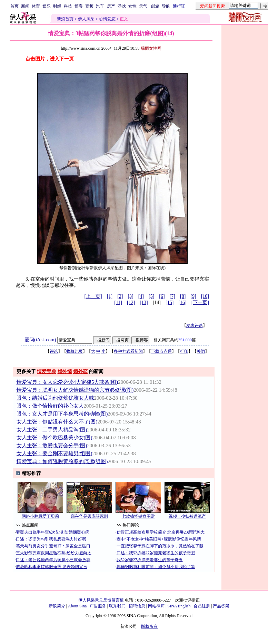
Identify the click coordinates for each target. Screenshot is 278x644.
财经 (57, 6)
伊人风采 (86, 19)
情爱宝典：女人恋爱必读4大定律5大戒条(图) (67, 382)
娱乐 (47, 6)
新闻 (25, 6)
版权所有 (149, 626)
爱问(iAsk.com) (40, 340)
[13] (144, 303)
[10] (205, 296)
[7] (172, 296)
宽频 (89, 6)
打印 (184, 351)
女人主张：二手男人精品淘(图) (52, 430)
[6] (162, 296)
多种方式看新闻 (128, 351)
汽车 (100, 6)
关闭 (201, 351)
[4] (141, 296)
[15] (170, 303)
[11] (118, 303)
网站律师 (156, 606)
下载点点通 (161, 351)
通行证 (179, 6)
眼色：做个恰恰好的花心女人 (50, 406)
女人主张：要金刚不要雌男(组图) (54, 453)
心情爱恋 (107, 19)
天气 (143, 6)
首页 (14, 6)
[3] (130, 296)
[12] (131, 303)
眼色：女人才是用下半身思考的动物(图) (62, 414)
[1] (110, 296)
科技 (68, 6)
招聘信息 (137, 606)
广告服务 (98, 606)
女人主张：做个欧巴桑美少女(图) (54, 438)
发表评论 (195, 325)
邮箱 (155, 6)
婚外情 (65, 372)
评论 (54, 351)
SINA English (179, 606)
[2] (120, 296)
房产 (111, 6)
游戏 (122, 6)
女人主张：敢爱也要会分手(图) (52, 446)
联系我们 (117, 606)
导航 (166, 6)
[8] (183, 296)
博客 (79, 6)
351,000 (185, 340)
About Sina (77, 606)
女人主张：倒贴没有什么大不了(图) (57, 422)
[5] (151, 296)
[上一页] (93, 296)
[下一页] (200, 303)
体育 (36, 6)
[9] (193, 296)
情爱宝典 (47, 372)
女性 (132, 6)
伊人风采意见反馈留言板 (101, 600)
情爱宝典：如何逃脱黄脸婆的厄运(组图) (62, 461)
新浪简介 (57, 606)
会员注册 (202, 606)
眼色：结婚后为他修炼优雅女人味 (55, 398)
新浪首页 (65, 19)
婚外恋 (80, 372)
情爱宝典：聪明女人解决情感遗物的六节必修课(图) (75, 390)
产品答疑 (221, 606)
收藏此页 (75, 351)
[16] (182, 303)
